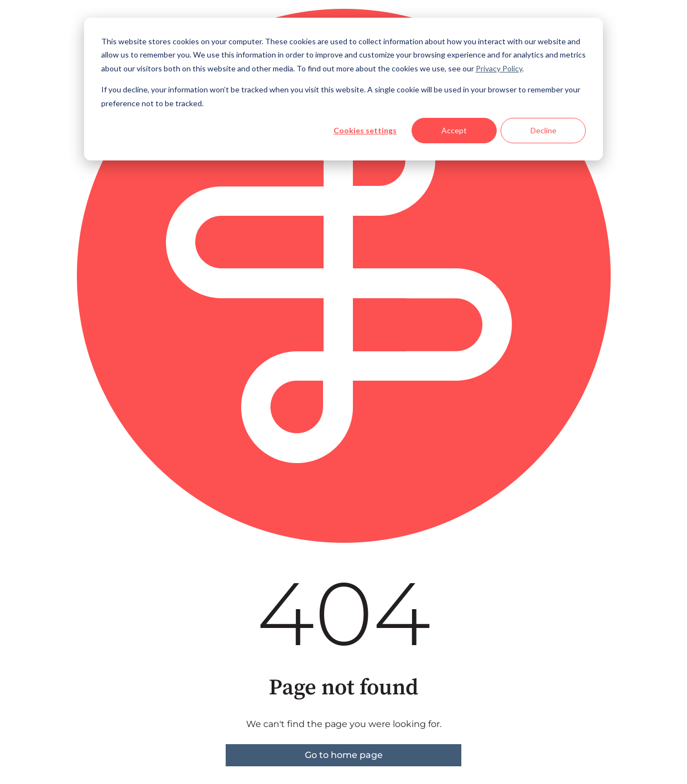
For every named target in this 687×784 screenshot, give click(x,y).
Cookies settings (365, 130)
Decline (543, 130)
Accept (454, 130)
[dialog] (343, 89)
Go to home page (344, 755)
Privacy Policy (499, 68)
